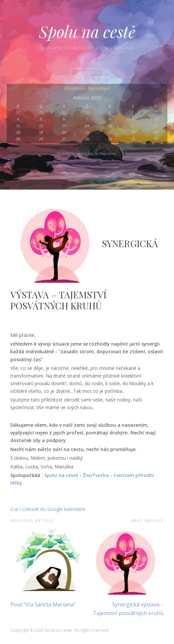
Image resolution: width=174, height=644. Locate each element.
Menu (87, 73)
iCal (14, 509)
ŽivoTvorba (96, 475)
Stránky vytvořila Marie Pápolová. (87, 154)
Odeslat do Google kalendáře (54, 509)
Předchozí (75, 89)
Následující (99, 89)
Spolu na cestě (87, 31)
